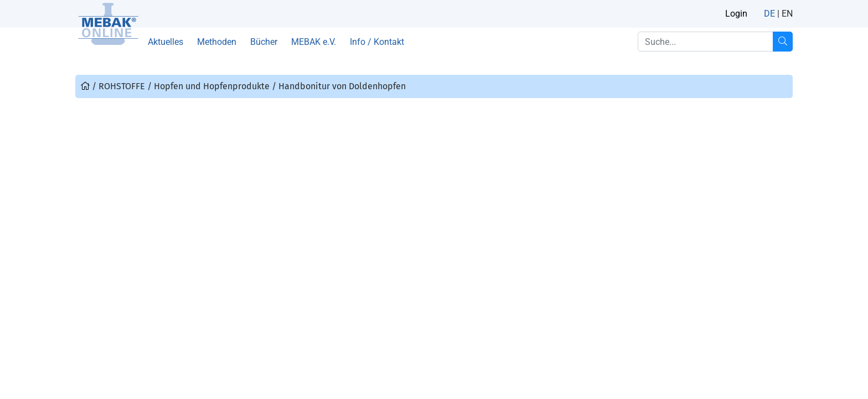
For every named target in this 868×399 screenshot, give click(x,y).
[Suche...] (783, 42)
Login (736, 14)
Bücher (264, 42)
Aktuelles (166, 42)
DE (769, 14)
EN (787, 14)
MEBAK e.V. (314, 42)
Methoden (217, 42)
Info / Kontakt (377, 42)
